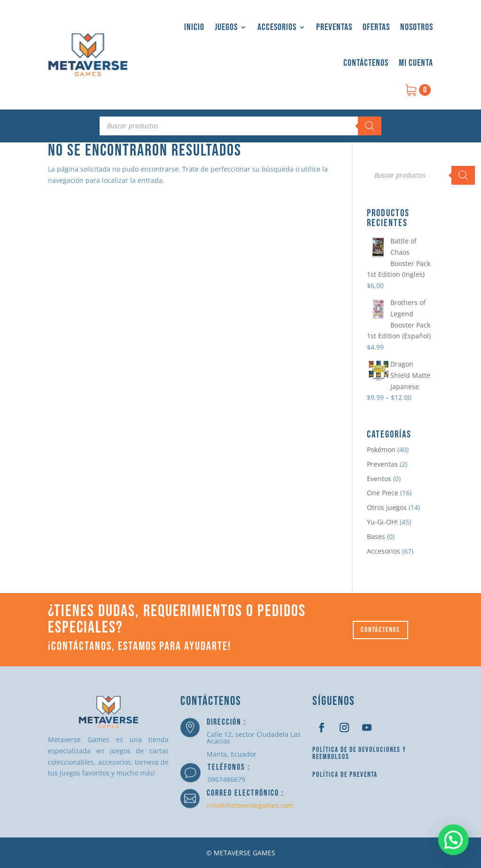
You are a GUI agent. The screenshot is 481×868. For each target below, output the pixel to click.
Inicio (194, 27)
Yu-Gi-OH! (382, 522)
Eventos (379, 479)
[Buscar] (370, 126)
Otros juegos (387, 507)
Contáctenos (366, 63)
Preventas (334, 27)
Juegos (226, 27)
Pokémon (381, 450)
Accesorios (277, 27)
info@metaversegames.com (250, 805)
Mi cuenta (416, 63)
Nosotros (417, 27)
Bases (376, 536)
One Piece (383, 493)
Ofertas (376, 27)
